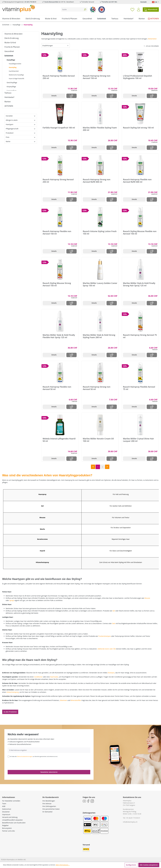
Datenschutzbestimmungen (25, 756)
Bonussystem (7, 828)
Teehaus (8, 93)
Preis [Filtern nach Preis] (21, 137)
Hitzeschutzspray (13, 692)
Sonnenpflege (12, 91)
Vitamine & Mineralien (13, 34)
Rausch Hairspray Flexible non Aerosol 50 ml (57, 388)
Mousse (147, 598)
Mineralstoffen (76, 700)
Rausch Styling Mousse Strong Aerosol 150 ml (57, 284)
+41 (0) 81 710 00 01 (133, 818)
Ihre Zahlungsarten (49, 806)
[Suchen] (85, 9)
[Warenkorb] (151, 10)
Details (54, 96)
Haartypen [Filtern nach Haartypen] (21, 124)
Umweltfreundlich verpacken (12, 820)
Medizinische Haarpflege (16, 75)
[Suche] (72, 9)
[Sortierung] (56, 46)
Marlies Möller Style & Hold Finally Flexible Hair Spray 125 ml (59, 336)
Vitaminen (63, 700)
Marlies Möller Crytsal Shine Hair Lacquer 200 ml (138, 440)
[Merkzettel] (132, 10)
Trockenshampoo (105, 636)
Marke (21, 141)
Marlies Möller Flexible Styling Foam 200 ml (100, 129)
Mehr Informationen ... (63, 865)
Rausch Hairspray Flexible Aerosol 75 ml (139, 388)
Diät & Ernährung (12, 38)
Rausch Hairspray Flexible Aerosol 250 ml (59, 77)
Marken (8, 102)
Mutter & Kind (10, 43)
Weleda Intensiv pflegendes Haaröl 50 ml (59, 440)
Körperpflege (11, 87)
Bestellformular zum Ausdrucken (14, 823)
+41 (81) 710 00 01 (30, 2)
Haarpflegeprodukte (15, 64)
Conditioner (38, 677)
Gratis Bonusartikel (51, 2)
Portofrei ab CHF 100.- (110, 2)
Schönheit (9, 56)
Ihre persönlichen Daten (51, 809)
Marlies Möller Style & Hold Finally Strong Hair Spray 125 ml (139, 284)
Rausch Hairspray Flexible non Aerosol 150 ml (57, 232)
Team (4, 804)
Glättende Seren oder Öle (107, 649)
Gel (114, 611)
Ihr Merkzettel (47, 812)
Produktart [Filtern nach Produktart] (21, 133)
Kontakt (143, 2)
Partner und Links (9, 831)
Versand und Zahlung (10, 817)
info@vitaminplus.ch (130, 822)
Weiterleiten (152, 39)
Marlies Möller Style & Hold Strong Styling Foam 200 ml (99, 336)
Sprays (12, 600)
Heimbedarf (9, 97)
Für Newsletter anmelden (11, 801)
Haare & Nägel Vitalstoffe (16, 79)
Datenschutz (7, 809)
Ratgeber (5, 825)
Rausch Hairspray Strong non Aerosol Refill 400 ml (97, 181)
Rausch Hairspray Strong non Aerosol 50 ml (97, 388)
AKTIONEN (9, 106)
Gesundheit (9, 51)
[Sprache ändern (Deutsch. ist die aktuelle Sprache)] (155, 2)
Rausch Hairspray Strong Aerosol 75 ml (140, 336)
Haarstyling (13, 67)
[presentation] (24, 763)
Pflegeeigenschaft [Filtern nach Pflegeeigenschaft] (21, 129)
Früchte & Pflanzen (12, 47)
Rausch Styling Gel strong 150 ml (138, 128)
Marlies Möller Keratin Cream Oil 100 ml (98, 440)
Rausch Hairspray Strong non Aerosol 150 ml (97, 77)
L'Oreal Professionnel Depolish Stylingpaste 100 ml (138, 77)
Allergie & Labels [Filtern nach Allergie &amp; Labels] (21, 120)
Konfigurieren (131, 865)
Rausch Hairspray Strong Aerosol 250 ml (58, 181)
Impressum (6, 814)
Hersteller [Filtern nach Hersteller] (21, 116)
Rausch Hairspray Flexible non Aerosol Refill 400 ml (137, 181)
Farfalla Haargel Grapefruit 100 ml (59, 128)
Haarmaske (54, 677)
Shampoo (111, 673)
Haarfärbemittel (14, 71)
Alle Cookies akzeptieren (149, 865)
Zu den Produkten (10, 712)
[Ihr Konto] (139, 10)
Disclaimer (6, 812)
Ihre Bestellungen (49, 801)
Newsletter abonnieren (49, 772)
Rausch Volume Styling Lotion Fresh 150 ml (100, 232)
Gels (114, 623)
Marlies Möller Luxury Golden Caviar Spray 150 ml (100, 284)
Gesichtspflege (12, 83)
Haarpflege (11, 60)
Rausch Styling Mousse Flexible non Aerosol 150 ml (140, 232)
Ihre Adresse (47, 804)
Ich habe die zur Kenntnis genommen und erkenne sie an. (34, 756)
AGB (4, 806)
